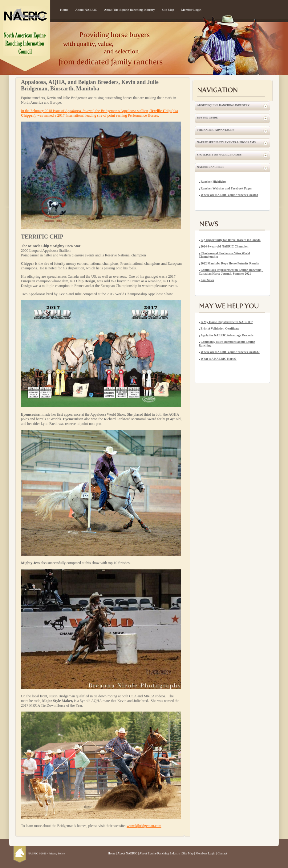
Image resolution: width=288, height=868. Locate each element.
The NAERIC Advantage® (215, 130)
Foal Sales (207, 280)
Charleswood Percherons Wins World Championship (224, 255)
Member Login (191, 10)
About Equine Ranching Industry (223, 105)
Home (64, 10)
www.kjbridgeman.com (144, 826)
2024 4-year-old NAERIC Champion (224, 246)
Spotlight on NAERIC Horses (219, 155)
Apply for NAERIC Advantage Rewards (227, 335)
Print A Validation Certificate (220, 328)
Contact (222, 853)
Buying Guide (207, 118)
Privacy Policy (57, 853)
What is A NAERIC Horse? (219, 359)
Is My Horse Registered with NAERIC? (227, 322)
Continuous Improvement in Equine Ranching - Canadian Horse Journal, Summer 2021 (231, 272)
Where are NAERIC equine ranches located (229, 195)
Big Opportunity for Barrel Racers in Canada (231, 240)
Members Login (205, 853)
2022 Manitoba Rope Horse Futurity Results (230, 263)
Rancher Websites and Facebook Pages (226, 188)
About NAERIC (86, 10)
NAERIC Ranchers (210, 167)
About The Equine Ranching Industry (130, 10)
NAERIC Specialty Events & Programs (226, 142)
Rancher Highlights (213, 182)
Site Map (168, 10)
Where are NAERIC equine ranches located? (230, 352)
